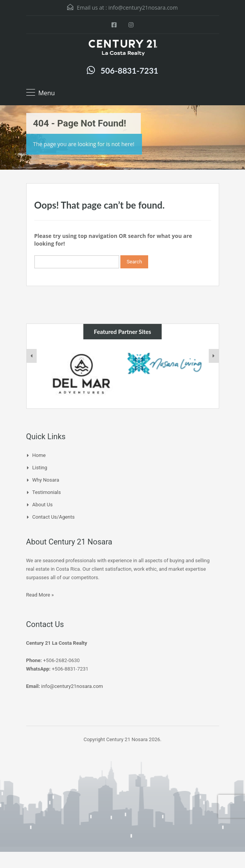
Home (39, 455)
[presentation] (32, 356)
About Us (43, 505)
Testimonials (47, 492)
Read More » (40, 595)
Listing (40, 468)
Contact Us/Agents (54, 517)
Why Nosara (46, 480)
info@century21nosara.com (143, 8)
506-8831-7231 (130, 70)
